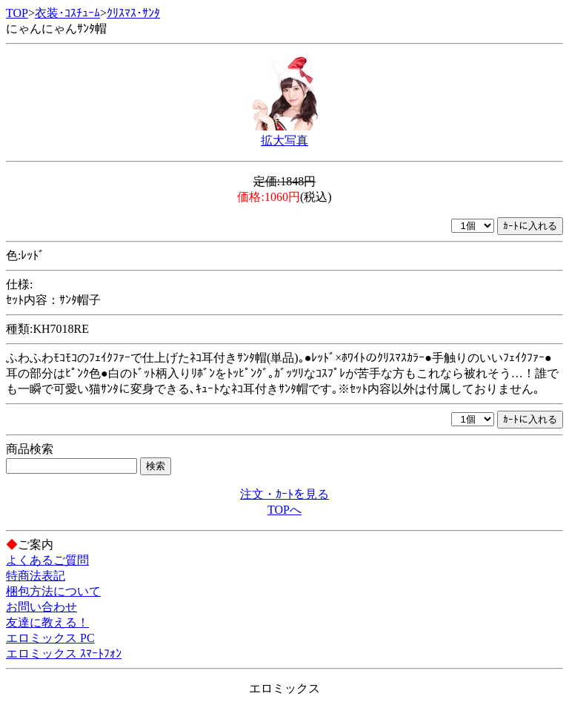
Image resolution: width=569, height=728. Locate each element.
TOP (17, 13)
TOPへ (284, 510)
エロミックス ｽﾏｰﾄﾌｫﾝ (64, 653)
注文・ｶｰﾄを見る (284, 494)
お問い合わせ (41, 607)
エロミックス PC (50, 638)
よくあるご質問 (47, 560)
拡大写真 (284, 140)
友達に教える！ (47, 622)
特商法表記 (36, 576)
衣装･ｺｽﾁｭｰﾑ (67, 13)
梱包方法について (53, 591)
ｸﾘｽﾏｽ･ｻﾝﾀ (133, 13)
